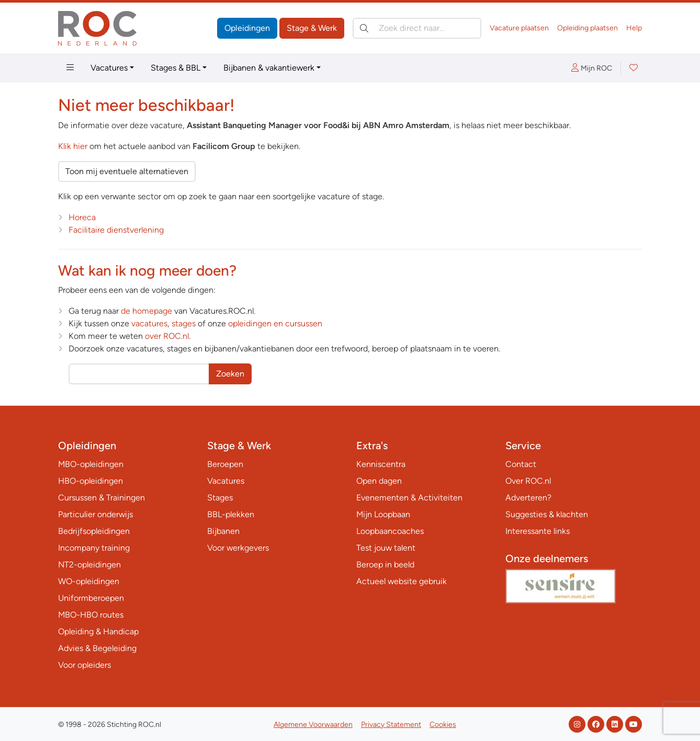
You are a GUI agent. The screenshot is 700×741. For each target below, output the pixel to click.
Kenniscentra (381, 464)
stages (184, 323)
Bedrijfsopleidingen (94, 531)
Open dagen (379, 481)
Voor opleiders (84, 665)
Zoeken (230, 374)
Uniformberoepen (91, 598)
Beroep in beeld (385, 565)
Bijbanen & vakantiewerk (269, 68)
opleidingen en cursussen (275, 323)
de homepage (146, 311)
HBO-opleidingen (91, 481)
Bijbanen (223, 531)
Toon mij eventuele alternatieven (127, 171)
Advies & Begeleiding (97, 648)
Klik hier (73, 146)
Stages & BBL (176, 68)
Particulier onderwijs (95, 514)
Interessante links (538, 531)
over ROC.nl (167, 336)
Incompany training (94, 548)
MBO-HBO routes (91, 615)
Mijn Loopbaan (383, 514)
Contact (521, 464)
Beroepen (225, 464)
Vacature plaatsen (519, 28)
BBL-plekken (231, 514)
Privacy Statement (391, 725)
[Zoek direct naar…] (417, 28)
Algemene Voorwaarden (313, 725)
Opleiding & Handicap (98, 631)
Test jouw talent (386, 548)
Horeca (82, 217)
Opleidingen (247, 28)
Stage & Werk (312, 28)
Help (634, 28)
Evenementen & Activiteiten (409, 498)
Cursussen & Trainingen (101, 498)
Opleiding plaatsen (588, 28)
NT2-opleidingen (89, 565)
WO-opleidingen (89, 581)
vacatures (149, 323)
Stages (220, 498)
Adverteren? (528, 498)
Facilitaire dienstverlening (116, 230)
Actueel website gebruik (402, 581)
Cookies (443, 725)
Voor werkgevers (238, 548)
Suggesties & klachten (547, 514)
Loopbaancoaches (390, 531)
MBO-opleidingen (91, 464)
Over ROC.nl (528, 481)
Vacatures (109, 68)
